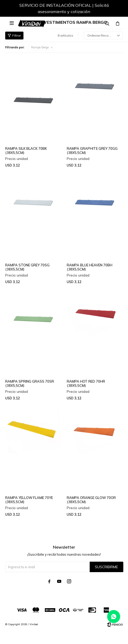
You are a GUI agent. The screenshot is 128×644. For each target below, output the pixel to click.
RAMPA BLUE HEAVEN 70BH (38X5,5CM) (90, 267)
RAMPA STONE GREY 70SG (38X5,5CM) (27, 267)
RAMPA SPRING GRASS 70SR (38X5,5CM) (30, 383)
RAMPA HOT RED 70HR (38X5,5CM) (86, 383)
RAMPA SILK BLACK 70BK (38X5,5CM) (26, 151)
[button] (114, 9)
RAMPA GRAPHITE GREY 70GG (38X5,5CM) (92, 151)
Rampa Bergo (40, 47)
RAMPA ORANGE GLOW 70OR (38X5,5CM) (91, 500)
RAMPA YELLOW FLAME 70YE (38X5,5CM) (29, 500)
